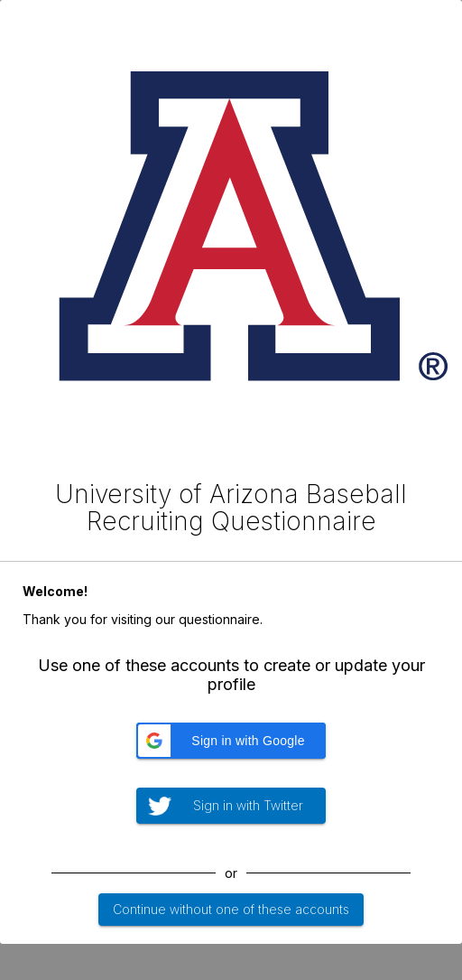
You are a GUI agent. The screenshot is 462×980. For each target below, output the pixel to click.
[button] (231, 741)
